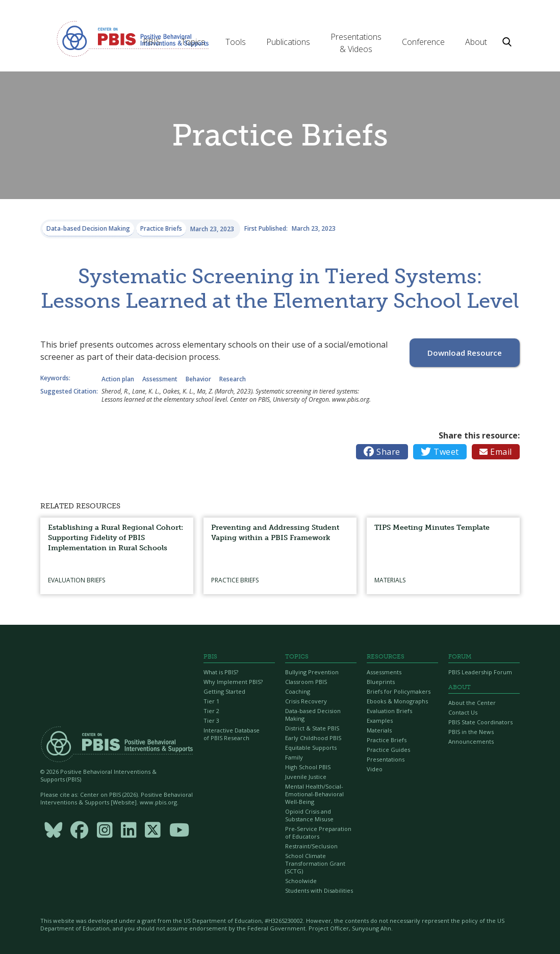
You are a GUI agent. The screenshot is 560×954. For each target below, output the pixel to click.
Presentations (386, 759)
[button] (152, 42)
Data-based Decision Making (313, 715)
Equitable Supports (311, 748)
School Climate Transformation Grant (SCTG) (315, 863)
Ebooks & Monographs (397, 701)
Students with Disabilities (319, 890)
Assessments (384, 672)
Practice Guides (388, 750)
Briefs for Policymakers (399, 691)
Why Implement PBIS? (233, 682)
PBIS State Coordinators (480, 722)
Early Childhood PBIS (313, 738)
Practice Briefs (387, 740)
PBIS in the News (471, 732)
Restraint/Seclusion (311, 846)
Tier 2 (211, 711)
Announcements (471, 741)
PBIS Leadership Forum (480, 672)
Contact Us (463, 712)
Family (294, 757)
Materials (379, 730)
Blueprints (381, 682)
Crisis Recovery (306, 701)
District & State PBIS (312, 728)
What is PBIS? (221, 672)
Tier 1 (211, 701)
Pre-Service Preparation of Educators (318, 833)
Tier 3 (211, 720)
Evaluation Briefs (389, 711)
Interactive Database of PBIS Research (232, 734)
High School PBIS (308, 767)
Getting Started (224, 691)
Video (375, 769)
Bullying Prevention (312, 672)
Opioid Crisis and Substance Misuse (309, 815)
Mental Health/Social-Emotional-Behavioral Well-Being (314, 794)
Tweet (440, 452)
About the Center (472, 703)
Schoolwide (301, 881)
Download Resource (465, 353)
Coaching (298, 691)
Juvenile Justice (306, 777)
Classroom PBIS (306, 682)
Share (382, 452)
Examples (380, 720)
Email (496, 452)
